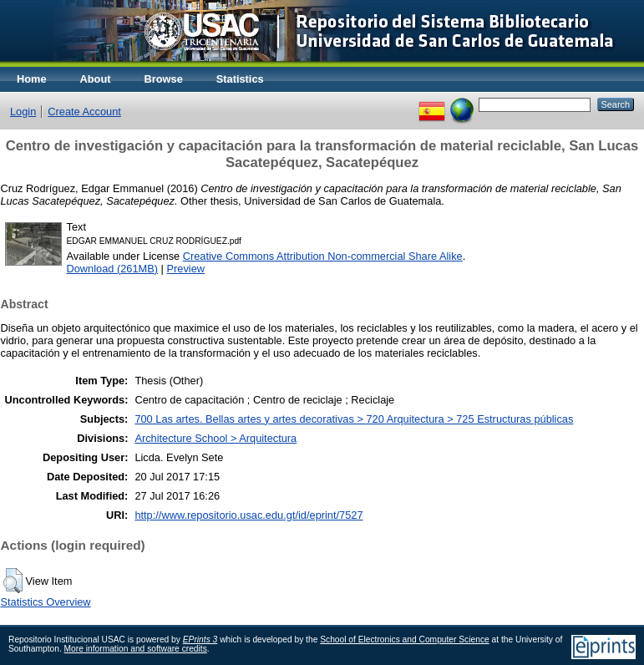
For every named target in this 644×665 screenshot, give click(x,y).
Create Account (84, 112)
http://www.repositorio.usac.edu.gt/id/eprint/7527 (248, 515)
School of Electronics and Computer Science (405, 640)
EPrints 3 (200, 640)
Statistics (240, 79)
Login (23, 112)
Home (32, 79)
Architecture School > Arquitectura (216, 438)
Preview (185, 269)
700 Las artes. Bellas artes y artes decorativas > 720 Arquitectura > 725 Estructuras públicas (354, 419)
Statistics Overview (46, 602)
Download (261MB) (113, 269)
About (96, 79)
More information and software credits (136, 649)
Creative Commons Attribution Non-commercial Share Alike (323, 256)
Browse (164, 79)
